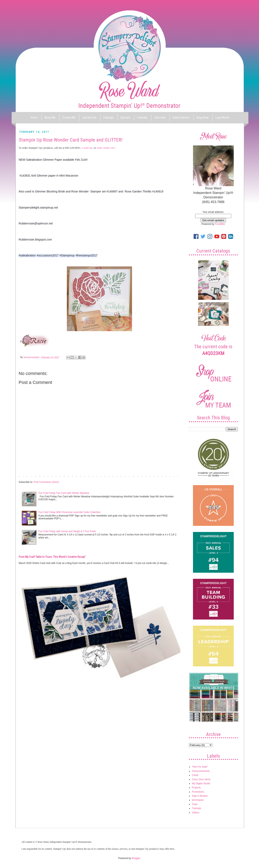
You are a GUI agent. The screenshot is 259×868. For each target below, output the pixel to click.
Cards (195, 775)
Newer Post (26, 476)
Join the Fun (89, 118)
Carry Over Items (201, 779)
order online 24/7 (106, 148)
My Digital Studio (201, 783)
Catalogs (109, 118)
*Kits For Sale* (200, 767)
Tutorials (197, 808)
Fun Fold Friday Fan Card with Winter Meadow (64, 493)
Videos (196, 813)
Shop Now (202, 118)
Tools (195, 804)
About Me (50, 118)
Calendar (142, 118)
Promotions (198, 792)
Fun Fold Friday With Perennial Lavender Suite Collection (69, 512)
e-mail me (87, 148)
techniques (198, 800)
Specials (125, 118)
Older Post (174, 476)
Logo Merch (222, 118)
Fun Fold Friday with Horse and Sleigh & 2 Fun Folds (67, 531)
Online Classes (181, 118)
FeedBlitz (220, 224)
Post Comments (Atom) (46, 482)
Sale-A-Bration (200, 796)
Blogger (136, 858)
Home (34, 118)
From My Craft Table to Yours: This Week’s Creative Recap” (52, 557)
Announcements (201, 771)
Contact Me (69, 118)
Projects (196, 788)
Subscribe (160, 118)
